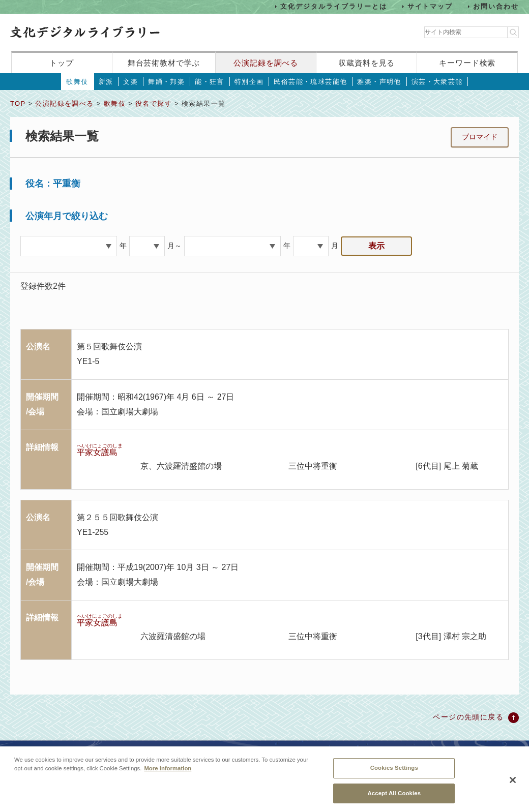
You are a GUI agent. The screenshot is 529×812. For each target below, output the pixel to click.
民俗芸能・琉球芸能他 (310, 82)
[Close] (513, 786)
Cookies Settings (394, 773)
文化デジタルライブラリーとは (333, 6)
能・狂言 (210, 82)
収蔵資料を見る (366, 63)
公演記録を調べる (266, 63)
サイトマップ (430, 6)
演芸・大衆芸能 (437, 82)
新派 (106, 82)
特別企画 (249, 82)
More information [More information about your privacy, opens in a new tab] (168, 774)
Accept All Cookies (394, 798)
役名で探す (154, 103)
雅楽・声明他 (379, 82)
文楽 (130, 82)
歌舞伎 (77, 82)
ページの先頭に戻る (468, 717)
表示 (376, 246)
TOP (18, 103)
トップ (62, 63)
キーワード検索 (467, 63)
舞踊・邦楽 (166, 82)
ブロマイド (480, 137)
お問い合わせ (496, 6)
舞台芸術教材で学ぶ (164, 63)
